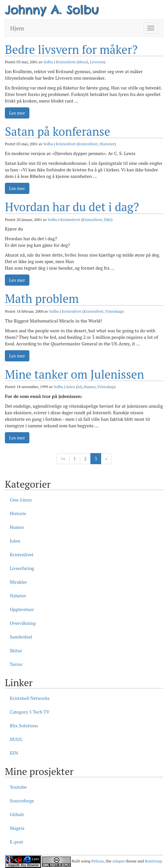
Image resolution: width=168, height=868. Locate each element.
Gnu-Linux (21, 500)
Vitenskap (114, 311)
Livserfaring (22, 568)
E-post (16, 842)
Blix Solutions (24, 726)
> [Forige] (63, 458)
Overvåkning (23, 623)
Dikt (108, 220)
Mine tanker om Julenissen (75, 374)
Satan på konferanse (58, 131)
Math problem (42, 299)
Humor (90, 387)
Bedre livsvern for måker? (71, 49)
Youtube (18, 787)
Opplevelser (22, 609)
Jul (80, 387)
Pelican (98, 861)
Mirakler (18, 582)
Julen (71, 387)
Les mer (17, 113)
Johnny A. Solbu (52, 9)
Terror (16, 664)
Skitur (16, 650)
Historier (107, 144)
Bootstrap (153, 861)
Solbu (48, 62)
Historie (18, 513)
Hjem (17, 28)
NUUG (16, 739)
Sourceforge (22, 801)
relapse (118, 861)
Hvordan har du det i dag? (72, 207)
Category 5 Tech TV (30, 712)
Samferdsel (21, 637)
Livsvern (97, 62)
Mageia (17, 828)
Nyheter (18, 596)
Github (17, 814)
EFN (14, 753)
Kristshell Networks (30, 698)
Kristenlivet (66, 62)
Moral (83, 62)
